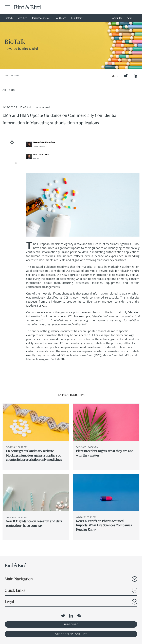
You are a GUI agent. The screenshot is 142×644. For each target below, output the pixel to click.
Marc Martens (41, 154)
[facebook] (12, 172)
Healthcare (60, 18)
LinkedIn (135, 76)
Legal (9, 602)
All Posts (9, 90)
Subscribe (71, 624)
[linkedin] (12, 162)
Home (7, 76)
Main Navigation (19, 579)
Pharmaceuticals (41, 18)
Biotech (9, 18)
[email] (12, 143)
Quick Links (15, 590)
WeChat (79, 616)
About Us (117, 18)
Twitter (126, 76)
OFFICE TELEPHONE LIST (71, 634)
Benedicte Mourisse (44, 142)
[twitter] (12, 152)
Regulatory (77, 18)
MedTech (22, 18)
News (129, 18)
